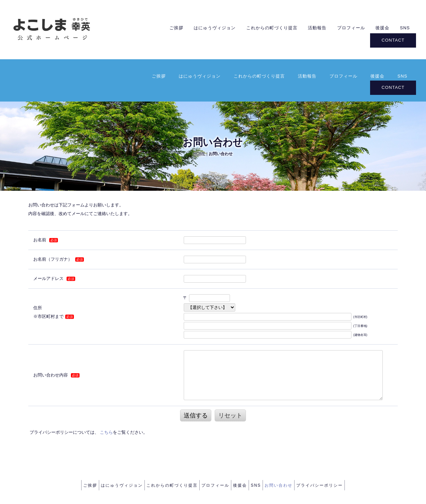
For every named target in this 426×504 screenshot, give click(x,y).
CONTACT (393, 38)
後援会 (377, 27)
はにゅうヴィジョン (200, 27)
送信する (196, 372)
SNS (402, 27)
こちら (106, 388)
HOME (199, 110)
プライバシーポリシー (336, 440)
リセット (230, 372)
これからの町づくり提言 (259, 27)
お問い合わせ (290, 440)
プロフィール (343, 27)
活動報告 (307, 27)
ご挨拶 (159, 27)
